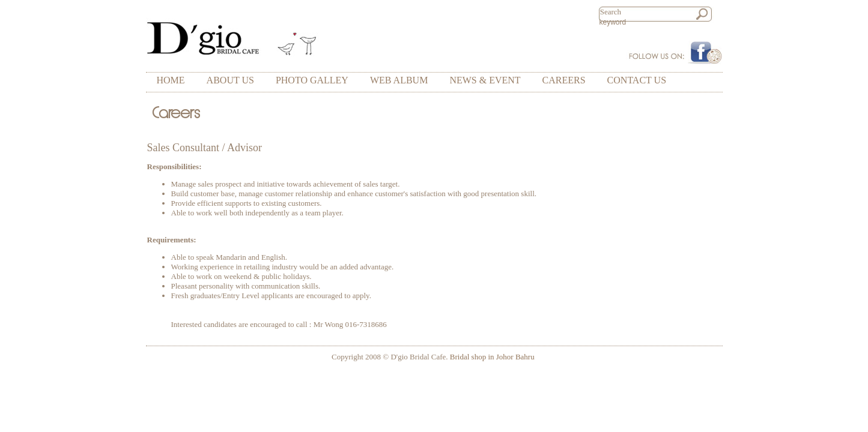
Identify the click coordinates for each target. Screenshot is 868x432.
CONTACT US (637, 80)
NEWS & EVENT (485, 80)
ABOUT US (230, 80)
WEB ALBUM (399, 80)
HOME (171, 80)
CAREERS (564, 80)
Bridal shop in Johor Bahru (492, 357)
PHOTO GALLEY (312, 80)
